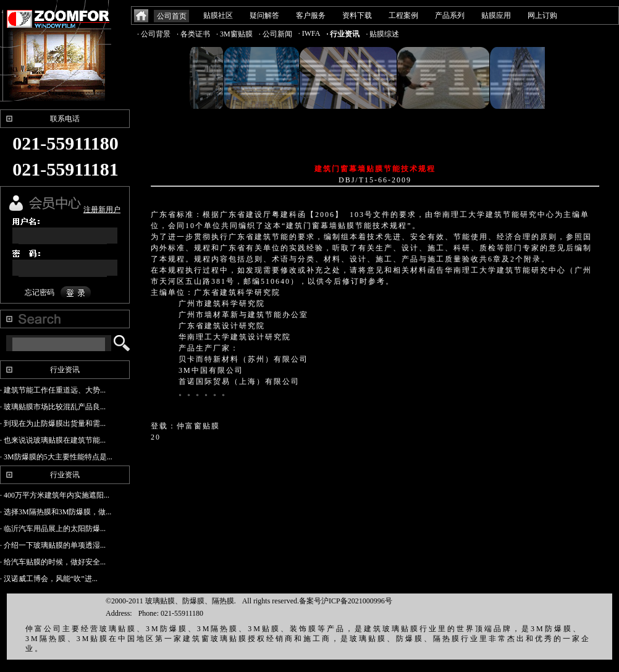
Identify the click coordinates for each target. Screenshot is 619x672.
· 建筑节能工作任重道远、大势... (53, 390)
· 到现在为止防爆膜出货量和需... (53, 423)
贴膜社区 (218, 15)
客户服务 (311, 15)
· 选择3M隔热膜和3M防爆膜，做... (56, 512)
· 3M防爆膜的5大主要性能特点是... (56, 457)
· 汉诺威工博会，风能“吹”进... (49, 579)
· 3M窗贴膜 (234, 34)
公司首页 (172, 16)
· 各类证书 (193, 34)
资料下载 (357, 15)
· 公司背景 (154, 34)
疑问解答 (264, 15)
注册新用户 (102, 210)
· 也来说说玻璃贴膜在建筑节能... (53, 440)
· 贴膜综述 (382, 34)
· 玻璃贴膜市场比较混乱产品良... (53, 407)
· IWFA (309, 33)
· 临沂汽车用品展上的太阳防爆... (53, 529)
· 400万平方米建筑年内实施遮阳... (55, 495)
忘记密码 (40, 292)
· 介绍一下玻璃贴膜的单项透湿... (53, 545)
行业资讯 (65, 370)
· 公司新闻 (276, 34)
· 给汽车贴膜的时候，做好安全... (53, 562)
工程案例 (403, 15)
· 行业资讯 (343, 34)
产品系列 (450, 15)
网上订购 (542, 15)
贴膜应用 (496, 15)
